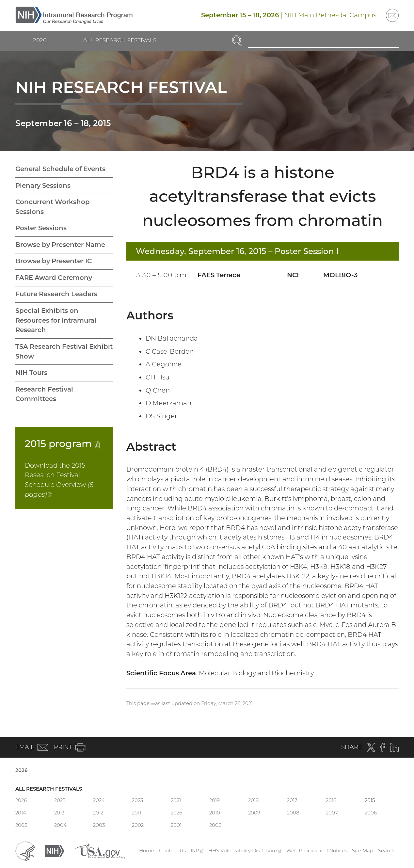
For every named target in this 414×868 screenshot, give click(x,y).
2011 (136, 813)
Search (386, 851)
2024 (99, 800)
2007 (332, 813)
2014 (21, 813)
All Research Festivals (120, 40)
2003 (99, 825)
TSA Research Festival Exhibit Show (64, 351)
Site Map (363, 851)
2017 (292, 800)
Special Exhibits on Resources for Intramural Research (56, 320)
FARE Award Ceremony (54, 278)
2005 (21, 825)
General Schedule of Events (60, 169)
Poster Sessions (41, 228)
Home (147, 851)
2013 (59, 813)
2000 (215, 825)
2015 (62, 443)
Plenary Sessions (43, 185)
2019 (215, 800)
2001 (176, 825)
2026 (40, 40)
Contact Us (172, 851)
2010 (215, 813)
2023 (137, 800)
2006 (371, 813)
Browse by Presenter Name (60, 245)
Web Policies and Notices (317, 851)
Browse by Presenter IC (54, 261)
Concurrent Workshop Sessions (53, 207)
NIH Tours (31, 373)
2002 (138, 825)
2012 (98, 813)
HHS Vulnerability (245, 851)
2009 (254, 813)
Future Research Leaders (56, 294)
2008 (293, 813)
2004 (60, 825)
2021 (176, 800)
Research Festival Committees (44, 394)
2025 (60, 800)
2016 (331, 800)
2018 (253, 800)
